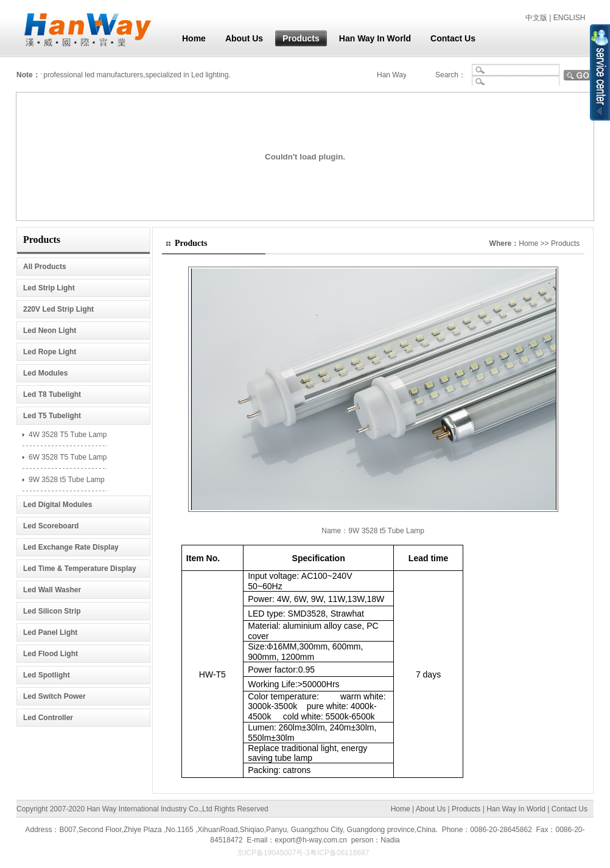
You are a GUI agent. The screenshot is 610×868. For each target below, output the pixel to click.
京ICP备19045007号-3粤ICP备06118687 (305, 853)
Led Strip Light (49, 288)
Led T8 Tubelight (52, 394)
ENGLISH (570, 18)
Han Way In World (371, 38)
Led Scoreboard (51, 526)
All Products (45, 267)
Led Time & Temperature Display (80, 569)
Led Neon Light (50, 331)
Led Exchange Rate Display (71, 547)
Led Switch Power (54, 696)
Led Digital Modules (58, 505)
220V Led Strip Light (58, 309)
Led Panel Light (50, 632)
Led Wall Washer (52, 590)
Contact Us (449, 38)
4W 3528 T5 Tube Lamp (68, 435)
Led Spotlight (47, 675)
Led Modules (45, 373)
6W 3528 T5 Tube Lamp (68, 457)
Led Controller (48, 718)
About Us (240, 38)
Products (297, 38)
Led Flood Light (51, 654)
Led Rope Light (50, 352)
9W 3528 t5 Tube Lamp (67, 480)
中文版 (536, 18)
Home (190, 38)
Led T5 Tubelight (52, 416)
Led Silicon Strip (52, 611)
